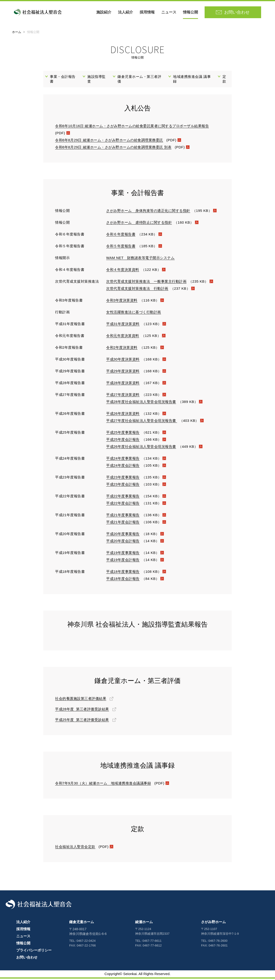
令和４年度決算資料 (123, 271)
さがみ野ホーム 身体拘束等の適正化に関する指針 (148, 212)
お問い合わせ (27, 959)
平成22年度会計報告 (123, 505)
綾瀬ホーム (144, 923)
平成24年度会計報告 (123, 467)
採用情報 (149, 13)
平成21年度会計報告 (123, 523)
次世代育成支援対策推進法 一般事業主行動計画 (146, 283)
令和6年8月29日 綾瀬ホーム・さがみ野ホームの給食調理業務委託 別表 (113, 149)
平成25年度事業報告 (123, 434)
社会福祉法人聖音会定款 (75, 848)
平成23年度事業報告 (123, 479)
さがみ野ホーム (213, 923)
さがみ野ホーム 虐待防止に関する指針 (139, 224)
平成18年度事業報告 (123, 573)
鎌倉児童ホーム (82, 923)
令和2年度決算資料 (122, 349)
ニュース (170, 13)
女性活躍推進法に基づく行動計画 (134, 313)
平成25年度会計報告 (123, 441)
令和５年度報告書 (121, 247)
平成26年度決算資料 (123, 415)
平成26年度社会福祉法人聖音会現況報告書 (141, 448)
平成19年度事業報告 (123, 554)
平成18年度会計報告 (123, 580)
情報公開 (192, 13)
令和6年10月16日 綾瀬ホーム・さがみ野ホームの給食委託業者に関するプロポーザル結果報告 (132, 127)
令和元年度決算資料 (123, 337)
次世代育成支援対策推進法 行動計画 (137, 290)
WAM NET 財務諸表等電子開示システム (140, 259)
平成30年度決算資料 (123, 361)
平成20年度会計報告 (123, 542)
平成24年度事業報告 (123, 460)
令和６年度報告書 (121, 236)
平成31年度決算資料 (123, 325)
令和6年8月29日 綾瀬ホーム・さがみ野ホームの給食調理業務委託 (109, 141)
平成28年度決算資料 (123, 384)
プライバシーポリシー (34, 952)
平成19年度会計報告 (123, 561)
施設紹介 (105, 13)
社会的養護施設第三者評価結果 (81, 700)
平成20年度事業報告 (123, 535)
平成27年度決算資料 (123, 396)
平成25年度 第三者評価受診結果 (82, 721)
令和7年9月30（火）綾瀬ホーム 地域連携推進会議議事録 (103, 785)
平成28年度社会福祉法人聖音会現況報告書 (141, 403)
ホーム (17, 33)
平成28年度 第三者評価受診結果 (82, 710)
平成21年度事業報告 (123, 516)
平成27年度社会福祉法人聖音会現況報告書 (142, 422)
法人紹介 (127, 13)
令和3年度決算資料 (122, 302)
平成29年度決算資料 (123, 372)
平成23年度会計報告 (123, 486)
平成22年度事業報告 (123, 497)
